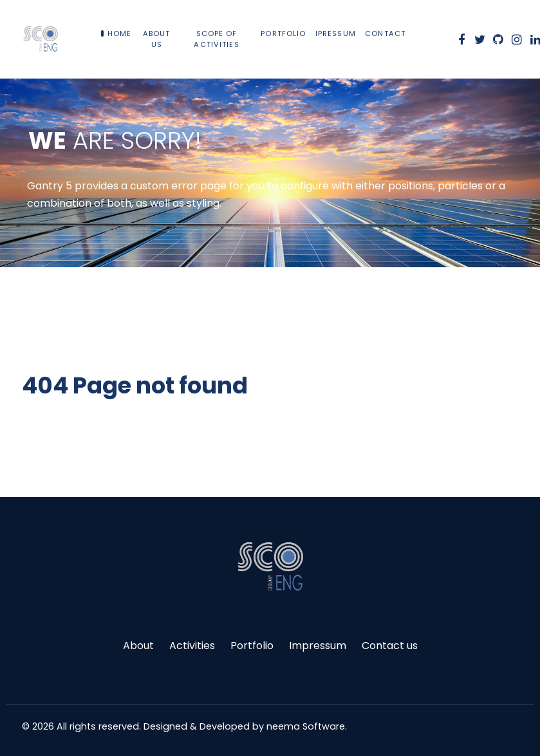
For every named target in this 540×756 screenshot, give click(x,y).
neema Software (306, 726)
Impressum (318, 646)
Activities (192, 646)
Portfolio (252, 646)
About (138, 646)
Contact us (390, 646)
